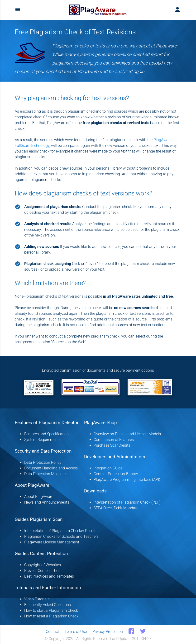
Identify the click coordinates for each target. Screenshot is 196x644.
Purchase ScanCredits (112, 445)
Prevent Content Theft (42, 571)
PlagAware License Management (52, 542)
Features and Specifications (47, 434)
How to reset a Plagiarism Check (51, 616)
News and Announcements (47, 502)
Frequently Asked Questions (48, 605)
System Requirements (42, 440)
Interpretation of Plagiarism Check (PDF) (127, 502)
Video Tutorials (37, 599)
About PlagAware (39, 497)
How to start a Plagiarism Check (51, 610)
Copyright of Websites (43, 565)
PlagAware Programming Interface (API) (127, 480)
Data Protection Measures (46, 474)
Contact (52, 632)
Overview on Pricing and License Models (127, 434)
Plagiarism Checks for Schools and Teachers (61, 536)
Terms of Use (76, 632)
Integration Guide (108, 468)
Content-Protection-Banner (116, 474)
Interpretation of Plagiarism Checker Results (61, 531)
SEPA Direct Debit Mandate (116, 508)
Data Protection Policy (43, 462)
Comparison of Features (114, 440)
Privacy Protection (108, 632)
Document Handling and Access (51, 468)
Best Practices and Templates (49, 576)
